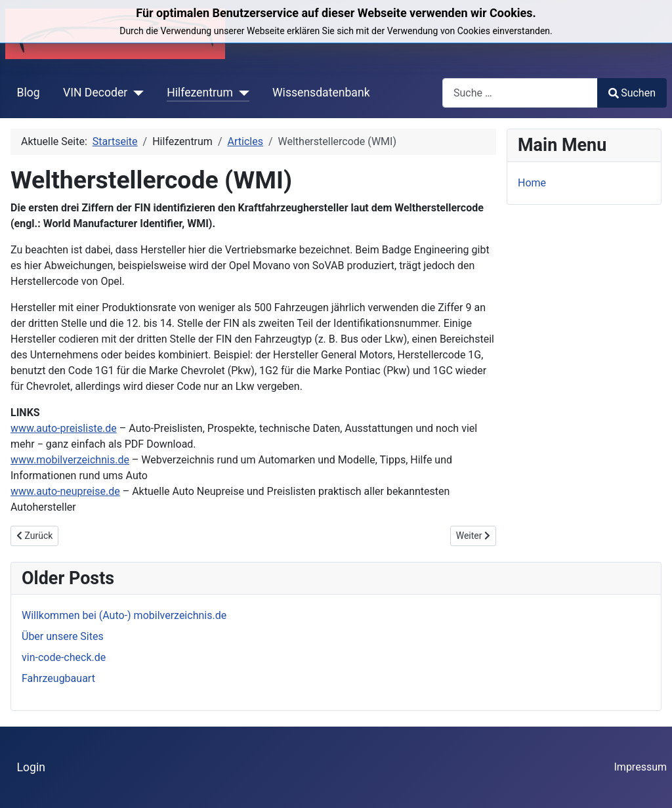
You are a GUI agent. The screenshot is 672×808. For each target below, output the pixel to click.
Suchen (632, 93)
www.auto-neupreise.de (65, 491)
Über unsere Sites (63, 636)
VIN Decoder (95, 93)
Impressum (641, 767)
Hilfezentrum (200, 93)
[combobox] (520, 93)
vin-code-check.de (64, 657)
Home (532, 183)
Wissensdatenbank (321, 93)
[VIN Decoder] (136, 93)
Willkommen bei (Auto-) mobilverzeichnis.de (124, 615)
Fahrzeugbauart (58, 678)
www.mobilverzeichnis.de (70, 460)
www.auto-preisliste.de (64, 428)
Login (31, 767)
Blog (29, 93)
